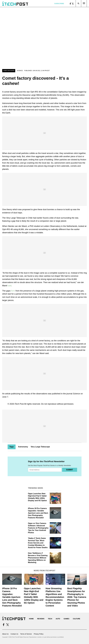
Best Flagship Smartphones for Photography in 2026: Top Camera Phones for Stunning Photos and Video (77, 597)
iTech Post (19, 404)
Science (20, 71)
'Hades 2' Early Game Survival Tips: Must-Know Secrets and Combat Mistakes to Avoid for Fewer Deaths (38, 543)
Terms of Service (26, 634)
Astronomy (23, 447)
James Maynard (9, 71)
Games (66, 619)
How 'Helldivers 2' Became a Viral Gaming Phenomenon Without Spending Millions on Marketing (38, 558)
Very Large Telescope (40, 447)
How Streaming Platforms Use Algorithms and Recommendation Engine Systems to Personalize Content (55, 597)
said (10, 286)
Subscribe (59, 3)
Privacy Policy (39, 634)
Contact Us (14, 634)
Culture (77, 619)
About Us (5, 634)
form (13, 291)
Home (31, 619)
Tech (50, 619)
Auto (58, 619)
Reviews (41, 619)
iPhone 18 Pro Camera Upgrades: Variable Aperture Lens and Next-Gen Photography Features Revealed (38, 513)
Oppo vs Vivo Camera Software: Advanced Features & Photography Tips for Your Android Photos (38, 528)
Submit (70, 470)
